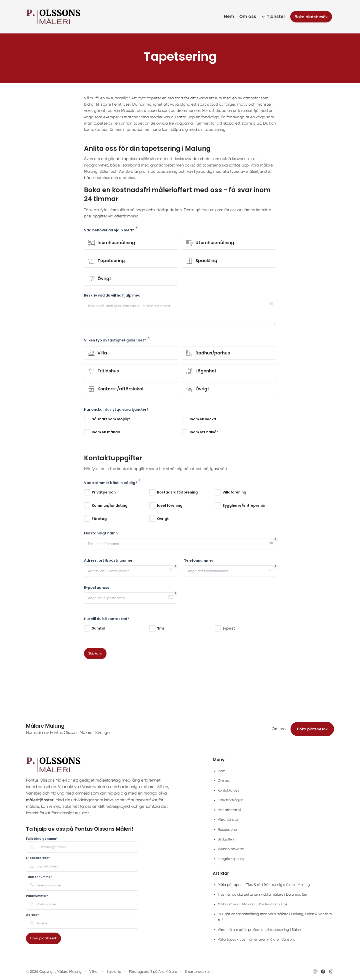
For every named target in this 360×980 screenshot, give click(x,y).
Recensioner (228, 829)
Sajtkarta (114, 972)
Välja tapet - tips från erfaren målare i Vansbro (256, 939)
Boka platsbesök (312, 729)
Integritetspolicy (231, 859)
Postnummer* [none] (37, 896)
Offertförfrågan (230, 800)
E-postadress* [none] (38, 858)
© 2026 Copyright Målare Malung (54, 972)
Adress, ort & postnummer (108, 561)
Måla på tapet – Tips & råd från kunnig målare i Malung (264, 885)
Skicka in (95, 653)
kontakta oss (96, 129)
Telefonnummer (199, 561)
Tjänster (276, 16)
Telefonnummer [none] (39, 877)
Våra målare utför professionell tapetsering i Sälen (259, 930)
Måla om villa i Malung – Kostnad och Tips (253, 904)
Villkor (94, 972)
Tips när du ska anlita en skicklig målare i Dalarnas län (262, 894)
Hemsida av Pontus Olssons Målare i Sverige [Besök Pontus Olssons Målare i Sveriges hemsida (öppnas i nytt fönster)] (68, 733)
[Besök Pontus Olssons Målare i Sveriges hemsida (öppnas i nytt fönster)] (315, 972)
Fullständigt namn (101, 533)
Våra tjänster (228, 819)
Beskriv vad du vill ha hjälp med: (113, 295)
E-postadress (97, 588)
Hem (229, 16)
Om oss (248, 16)
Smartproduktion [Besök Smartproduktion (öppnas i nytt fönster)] (199, 972)
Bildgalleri (226, 839)
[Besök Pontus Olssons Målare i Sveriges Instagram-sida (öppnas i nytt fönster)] (331, 972)
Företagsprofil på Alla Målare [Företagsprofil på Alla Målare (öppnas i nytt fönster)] (153, 972)
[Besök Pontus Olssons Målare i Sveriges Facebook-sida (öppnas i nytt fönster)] (323, 972)
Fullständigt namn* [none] (42, 839)
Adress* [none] (32, 915)
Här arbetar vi (229, 810)
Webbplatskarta (231, 849)
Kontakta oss (228, 790)
